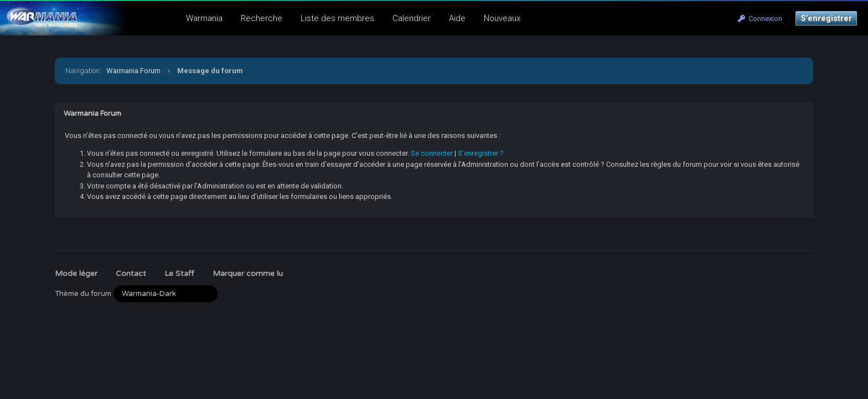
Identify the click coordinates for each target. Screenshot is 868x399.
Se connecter (432, 153)
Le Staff (179, 273)
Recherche (262, 18)
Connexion (760, 19)
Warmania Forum (133, 71)
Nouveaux (502, 18)
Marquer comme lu (248, 273)
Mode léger (76, 273)
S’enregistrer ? (481, 153)
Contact (131, 273)
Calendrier (412, 18)
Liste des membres (337, 18)
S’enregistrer (826, 18)
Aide (457, 18)
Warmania (204, 18)
